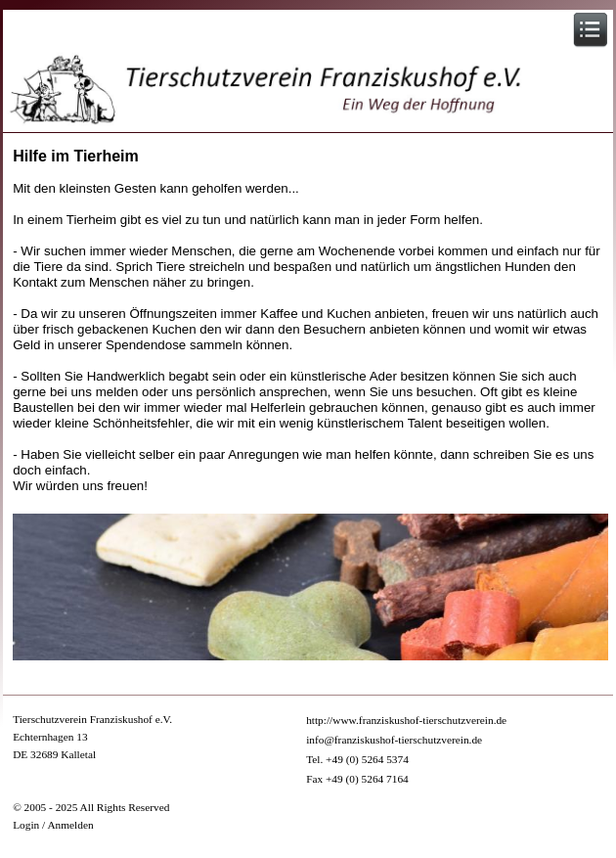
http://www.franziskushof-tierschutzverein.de (406, 720)
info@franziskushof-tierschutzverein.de (394, 740)
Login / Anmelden (53, 825)
